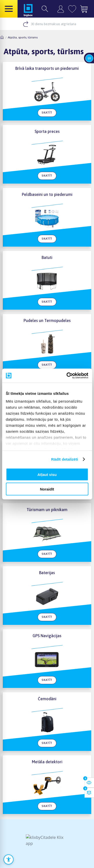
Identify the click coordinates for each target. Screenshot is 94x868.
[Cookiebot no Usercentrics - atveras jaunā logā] (67, 376)
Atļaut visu (47, 474)
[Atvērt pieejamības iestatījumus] (9, 859)
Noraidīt (47, 489)
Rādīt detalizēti (65, 459)
